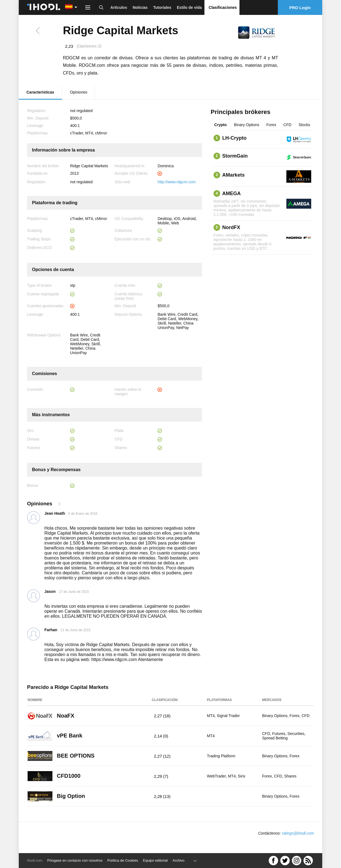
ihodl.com (35, 860)
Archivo (178, 860)
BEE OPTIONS (76, 756)
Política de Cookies (123, 860)
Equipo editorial (155, 860)
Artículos (119, 7)
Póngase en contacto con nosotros (75, 860)
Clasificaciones (223, 7)
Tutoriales (162, 7)
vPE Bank (70, 736)
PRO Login (300, 8)
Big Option (71, 796)
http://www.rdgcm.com (177, 182)
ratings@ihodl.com (298, 833)
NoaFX (66, 716)
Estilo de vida (189, 7)
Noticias (140, 7)
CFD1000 (69, 776)
